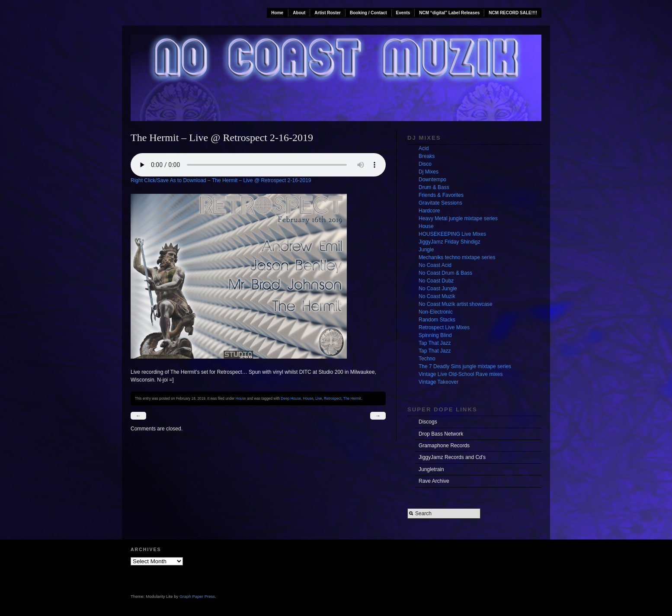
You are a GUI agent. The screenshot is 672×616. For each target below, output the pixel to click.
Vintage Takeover (438, 382)
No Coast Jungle (438, 289)
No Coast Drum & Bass (445, 273)
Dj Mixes (429, 172)
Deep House (291, 398)
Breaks (427, 156)
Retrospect (333, 398)
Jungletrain (431, 469)
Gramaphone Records (444, 446)
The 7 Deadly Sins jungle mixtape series (465, 366)
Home (277, 13)
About (299, 13)
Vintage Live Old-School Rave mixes (461, 374)
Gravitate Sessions (440, 203)
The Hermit (352, 398)
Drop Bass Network (441, 434)
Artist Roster (328, 13)
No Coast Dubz (436, 281)
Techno (427, 359)
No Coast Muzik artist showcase (456, 304)
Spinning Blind (435, 335)
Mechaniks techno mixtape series (457, 257)
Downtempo (432, 180)
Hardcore (429, 211)
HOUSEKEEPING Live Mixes (452, 234)
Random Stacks (437, 320)
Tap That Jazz (435, 343)
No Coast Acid (435, 265)
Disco (425, 164)
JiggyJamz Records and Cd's (452, 457)
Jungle (426, 250)
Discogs (428, 422)
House (241, 398)
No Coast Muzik (437, 296)
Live (318, 398)
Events (403, 13)
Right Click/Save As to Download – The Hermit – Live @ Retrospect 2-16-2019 (221, 180)
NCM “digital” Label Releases (449, 13)
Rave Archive (434, 481)
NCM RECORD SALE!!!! (513, 13)
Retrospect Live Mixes (444, 327)
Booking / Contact (368, 13)
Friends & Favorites (441, 195)
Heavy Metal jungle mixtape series (458, 218)
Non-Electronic (436, 312)
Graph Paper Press (197, 596)
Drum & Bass (434, 187)
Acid (424, 148)
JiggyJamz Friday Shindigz (450, 242)
